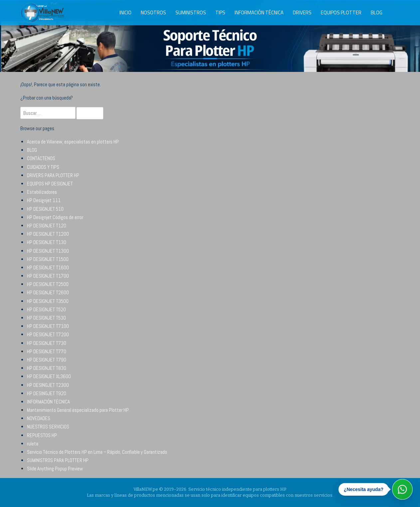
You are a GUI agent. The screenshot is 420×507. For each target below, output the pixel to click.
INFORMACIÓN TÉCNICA (259, 13)
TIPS (220, 13)
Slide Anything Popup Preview (55, 469)
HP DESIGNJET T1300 (48, 251)
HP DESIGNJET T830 (47, 368)
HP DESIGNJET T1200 (48, 234)
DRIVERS (302, 13)
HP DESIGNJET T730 (47, 343)
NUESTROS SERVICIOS (48, 427)
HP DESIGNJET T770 (47, 351)
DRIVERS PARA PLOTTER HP (53, 175)
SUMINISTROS (191, 13)
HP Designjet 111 (44, 200)
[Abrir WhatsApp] (402, 489)
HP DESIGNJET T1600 (48, 267)
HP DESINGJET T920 (47, 393)
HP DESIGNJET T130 (47, 242)
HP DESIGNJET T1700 (48, 276)
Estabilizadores (42, 192)
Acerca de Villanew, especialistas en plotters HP (73, 142)
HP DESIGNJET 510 (45, 209)
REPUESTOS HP (42, 435)
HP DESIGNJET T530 (46, 318)
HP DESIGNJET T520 (46, 309)
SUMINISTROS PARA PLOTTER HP (58, 460)
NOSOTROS (153, 13)
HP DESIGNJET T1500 (48, 259)
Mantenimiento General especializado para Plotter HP (78, 410)
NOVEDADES (39, 418)
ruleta (33, 444)
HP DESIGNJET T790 (47, 360)
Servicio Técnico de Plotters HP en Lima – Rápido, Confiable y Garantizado (97, 452)
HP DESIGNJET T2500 (48, 284)
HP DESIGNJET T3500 (48, 301)
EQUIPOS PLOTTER (341, 13)
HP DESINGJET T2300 (48, 385)
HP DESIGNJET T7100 (48, 326)
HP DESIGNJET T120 (47, 226)
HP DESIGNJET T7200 (48, 334)
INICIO (125, 13)
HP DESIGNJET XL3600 (49, 376)
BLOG (377, 13)
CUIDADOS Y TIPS (43, 167)
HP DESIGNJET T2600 (48, 292)
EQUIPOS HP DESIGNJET (50, 184)
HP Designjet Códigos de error (55, 217)
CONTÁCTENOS (41, 158)
